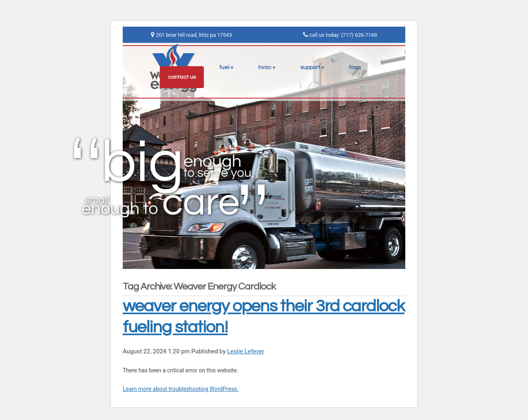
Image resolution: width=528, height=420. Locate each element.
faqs (355, 67)
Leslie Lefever (246, 351)
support (310, 67)
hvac (265, 67)
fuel (224, 67)
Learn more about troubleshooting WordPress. (181, 389)
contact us (182, 77)
